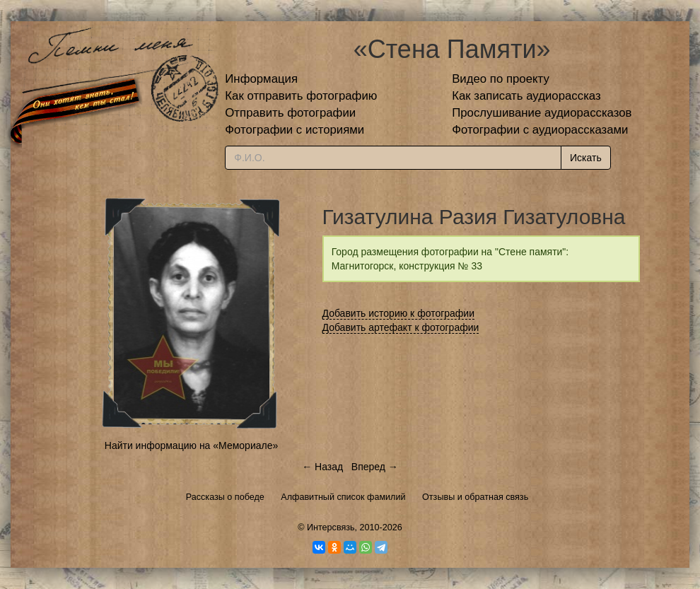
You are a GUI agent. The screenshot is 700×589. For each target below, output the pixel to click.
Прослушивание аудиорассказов (542, 113)
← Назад (322, 467)
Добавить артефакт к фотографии (401, 327)
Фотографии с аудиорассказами (540, 130)
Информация (261, 79)
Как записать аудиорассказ (526, 96)
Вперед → (375, 467)
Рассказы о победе (225, 497)
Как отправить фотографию (301, 96)
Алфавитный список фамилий (343, 497)
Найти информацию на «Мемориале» (191, 445)
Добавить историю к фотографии (399, 313)
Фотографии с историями (294, 130)
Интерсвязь (331, 527)
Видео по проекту (501, 79)
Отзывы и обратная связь (475, 497)
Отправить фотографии (290, 113)
